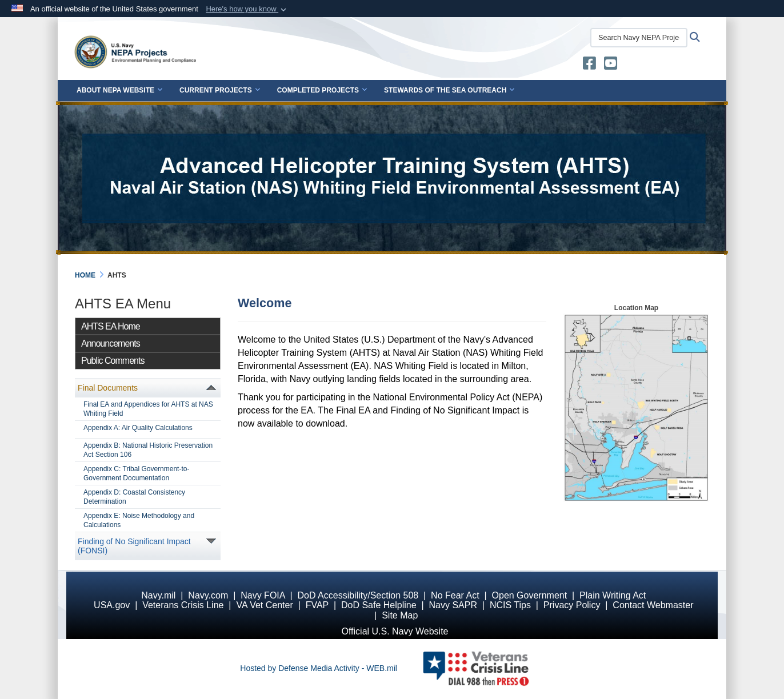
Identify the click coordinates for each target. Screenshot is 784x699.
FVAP (317, 605)
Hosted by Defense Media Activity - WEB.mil (319, 668)
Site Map (400, 615)
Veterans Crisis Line (183, 605)
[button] (247, 9)
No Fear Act (455, 595)
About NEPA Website (119, 90)
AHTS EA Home (111, 326)
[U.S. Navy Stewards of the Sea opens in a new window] (589, 66)
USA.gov (112, 605)
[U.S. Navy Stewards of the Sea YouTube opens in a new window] (611, 66)
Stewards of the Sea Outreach (449, 90)
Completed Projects (322, 90)
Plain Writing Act (613, 595)
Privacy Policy (572, 605)
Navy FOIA (263, 595)
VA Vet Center (264, 605)
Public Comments (113, 361)
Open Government (530, 595)
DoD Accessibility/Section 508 (358, 595)
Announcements (111, 344)
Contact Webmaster (653, 605)
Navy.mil (158, 595)
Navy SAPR (453, 605)
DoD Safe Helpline (379, 605)
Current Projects (220, 90)
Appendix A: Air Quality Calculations (138, 428)
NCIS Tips (510, 605)
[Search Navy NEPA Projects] (639, 38)
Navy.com (208, 595)
